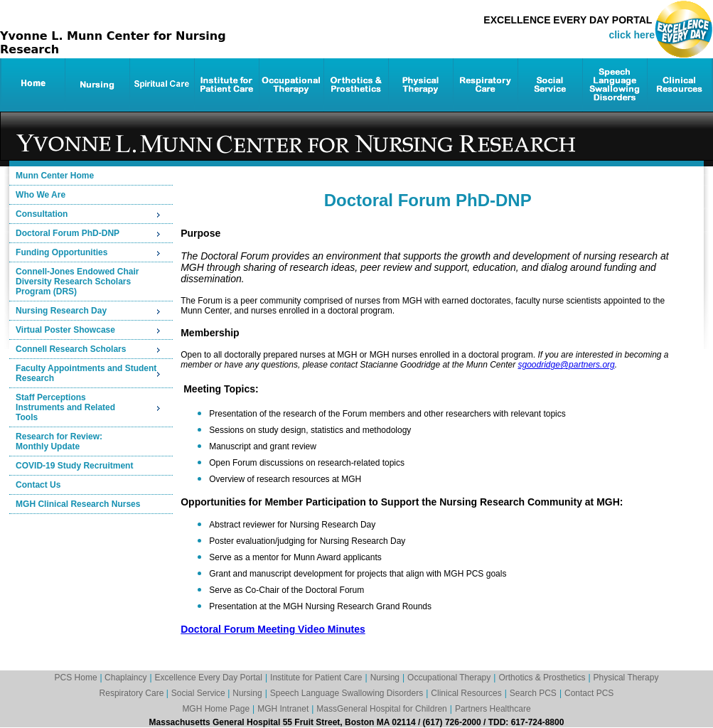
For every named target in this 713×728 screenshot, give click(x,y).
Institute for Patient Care (316, 678)
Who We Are (41, 195)
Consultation (42, 214)
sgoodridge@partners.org (566, 365)
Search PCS (533, 693)
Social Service (199, 693)
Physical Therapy (626, 678)
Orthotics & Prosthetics (542, 678)
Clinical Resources (466, 693)
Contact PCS (589, 693)
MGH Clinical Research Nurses (78, 504)
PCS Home (76, 678)
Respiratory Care (133, 693)
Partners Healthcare (493, 709)
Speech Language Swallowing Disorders (347, 693)
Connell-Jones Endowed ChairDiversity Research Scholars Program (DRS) (77, 282)
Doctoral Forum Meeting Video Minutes (273, 629)
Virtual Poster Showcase (65, 330)
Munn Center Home (55, 176)
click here (632, 35)
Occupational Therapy (449, 678)
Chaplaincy (125, 678)
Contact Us (38, 485)
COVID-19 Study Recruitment (74, 466)
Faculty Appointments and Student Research (86, 373)
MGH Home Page (216, 709)
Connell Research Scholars (71, 349)
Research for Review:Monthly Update (59, 441)
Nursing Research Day (61, 311)
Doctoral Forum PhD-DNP (68, 233)
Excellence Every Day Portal (209, 678)
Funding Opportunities (61, 252)
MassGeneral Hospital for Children (381, 709)
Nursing (385, 678)
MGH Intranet (283, 709)
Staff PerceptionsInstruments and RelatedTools (65, 407)
